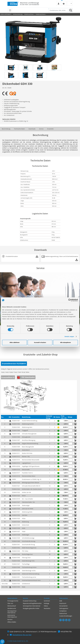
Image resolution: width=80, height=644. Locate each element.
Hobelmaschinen (29, 14)
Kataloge (46, 603)
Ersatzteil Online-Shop (30, 601)
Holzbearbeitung (18, 14)
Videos (46, 606)
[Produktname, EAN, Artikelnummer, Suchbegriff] (58, 10)
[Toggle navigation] (10, 10)
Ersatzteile (50, 129)
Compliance (63, 611)
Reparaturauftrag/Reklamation (32, 603)
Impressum (63, 603)
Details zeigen (69, 336)
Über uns (10, 603)
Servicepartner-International (12, 612)
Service (41, 129)
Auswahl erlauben (40, 342)
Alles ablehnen (15, 342)
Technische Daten (19, 129)
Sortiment (47, 601)
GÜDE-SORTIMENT (6, 14)
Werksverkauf (12, 606)
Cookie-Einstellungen (66, 616)
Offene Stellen (12, 622)
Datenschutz (63, 613)
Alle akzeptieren (65, 342)
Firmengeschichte (13, 601)
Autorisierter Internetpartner (12, 616)
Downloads (32, 129)
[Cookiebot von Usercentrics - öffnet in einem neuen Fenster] (70, 300)
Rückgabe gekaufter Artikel (31, 608)
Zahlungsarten (64, 608)
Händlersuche (12, 608)
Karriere (10, 619)
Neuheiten (47, 608)
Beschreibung (6, 129)
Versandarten (63, 606)
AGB (61, 601)
